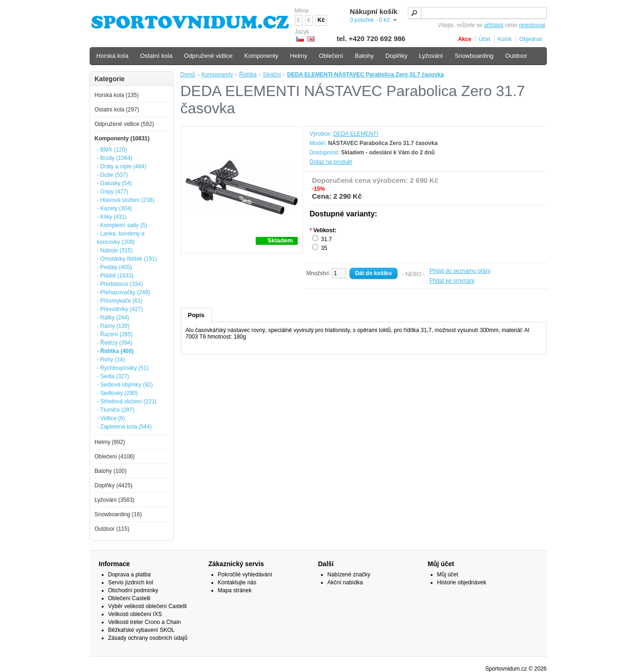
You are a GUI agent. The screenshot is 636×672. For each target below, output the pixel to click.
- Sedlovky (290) (117, 393)
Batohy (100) (111, 471)
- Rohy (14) (111, 360)
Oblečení (331, 56)
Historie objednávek (462, 582)
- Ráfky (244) (113, 318)
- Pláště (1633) (115, 276)
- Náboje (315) (115, 250)
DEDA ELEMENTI (356, 134)
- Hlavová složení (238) (126, 200)
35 (324, 248)
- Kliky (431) (112, 217)
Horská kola (113, 56)
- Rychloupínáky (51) (123, 368)
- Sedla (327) (113, 376)
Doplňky (396, 56)
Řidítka (248, 75)
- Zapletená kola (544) (124, 427)
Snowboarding (474, 56)
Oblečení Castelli (129, 598)
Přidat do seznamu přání (460, 271)
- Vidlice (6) (111, 418)
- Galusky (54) (115, 183)
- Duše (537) (113, 175)
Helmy (299, 56)
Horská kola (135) (117, 95)
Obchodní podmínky (133, 590)
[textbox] (477, 13)
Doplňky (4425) (114, 485)
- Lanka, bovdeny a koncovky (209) (121, 238)
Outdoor (516, 56)
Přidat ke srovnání (452, 281)
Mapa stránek (235, 590)
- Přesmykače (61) (120, 301)
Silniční (272, 75)
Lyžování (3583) (115, 500)
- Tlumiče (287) (116, 410)
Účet (485, 39)
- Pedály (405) (115, 267)
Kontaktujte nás (237, 582)
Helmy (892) (110, 442)
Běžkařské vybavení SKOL (142, 630)
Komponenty (217, 75)
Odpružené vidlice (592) (124, 124)
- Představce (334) (120, 284)
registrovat (532, 25)
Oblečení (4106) (115, 457)
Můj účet (448, 575)
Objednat (531, 39)
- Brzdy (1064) (115, 158)
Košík (505, 39)
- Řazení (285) (115, 334)
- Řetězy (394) (115, 343)
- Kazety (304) (115, 208)
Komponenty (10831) (122, 139)
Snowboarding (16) (118, 514)
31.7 (326, 239)
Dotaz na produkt (331, 162)
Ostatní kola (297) (117, 110)
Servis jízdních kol (131, 582)
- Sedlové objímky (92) (125, 385)
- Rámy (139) (113, 326)
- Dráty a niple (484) (122, 166)
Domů (188, 75)
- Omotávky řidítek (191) (127, 259)
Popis (196, 315)
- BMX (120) (112, 150)
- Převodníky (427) (120, 309)
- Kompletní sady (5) (122, 225)
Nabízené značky (349, 575)
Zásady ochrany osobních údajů (148, 638)
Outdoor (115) (112, 529)
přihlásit (493, 25)
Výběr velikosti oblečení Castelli (148, 606)
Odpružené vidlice (209, 56)
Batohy (364, 56)
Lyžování (431, 56)
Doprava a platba (129, 575)
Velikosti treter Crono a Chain (145, 622)
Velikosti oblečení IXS (135, 614)
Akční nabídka (345, 582)
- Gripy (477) (113, 192)
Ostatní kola (156, 56)
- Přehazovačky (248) (124, 292)
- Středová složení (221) (127, 402)
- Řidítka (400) (115, 351)
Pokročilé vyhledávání (245, 575)
